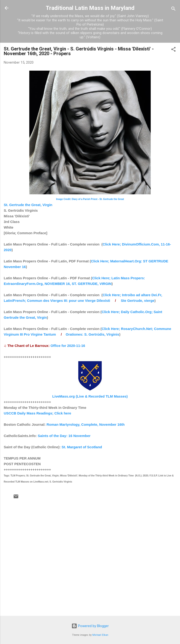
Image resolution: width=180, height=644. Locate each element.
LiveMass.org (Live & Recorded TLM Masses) (90, 396)
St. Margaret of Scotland (82, 447)
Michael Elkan (100, 635)
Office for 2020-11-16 (68, 346)
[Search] (173, 10)
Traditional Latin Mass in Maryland (90, 8)
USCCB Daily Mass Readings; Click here (37, 413)
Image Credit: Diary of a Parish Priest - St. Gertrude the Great (90, 199)
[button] (173, 50)
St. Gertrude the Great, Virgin (28, 205)
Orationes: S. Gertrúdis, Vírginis (92, 334)
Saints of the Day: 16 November (64, 436)
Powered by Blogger (90, 626)
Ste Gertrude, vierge (138, 301)
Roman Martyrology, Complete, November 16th (86, 424)
